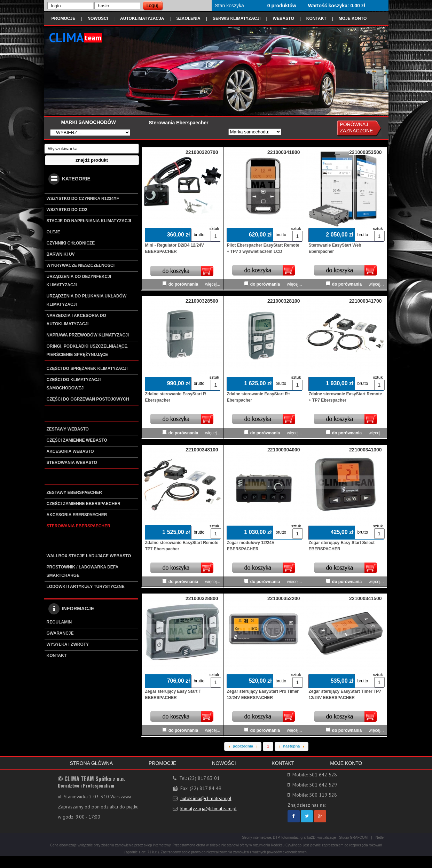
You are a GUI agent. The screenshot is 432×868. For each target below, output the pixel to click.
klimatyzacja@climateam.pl (209, 808)
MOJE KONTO (353, 18)
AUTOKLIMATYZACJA (142, 18)
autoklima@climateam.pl (206, 798)
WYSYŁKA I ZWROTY (68, 644)
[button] (92, 160)
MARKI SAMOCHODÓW (89, 122)
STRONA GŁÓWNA (92, 763)
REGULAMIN (59, 622)
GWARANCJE (60, 633)
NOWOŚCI (98, 18)
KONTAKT (316, 18)
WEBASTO (284, 18)
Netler (380, 838)
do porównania (183, 284)
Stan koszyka (230, 6)
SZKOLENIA (188, 18)
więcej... (213, 284)
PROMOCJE (64, 18)
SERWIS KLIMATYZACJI (237, 18)
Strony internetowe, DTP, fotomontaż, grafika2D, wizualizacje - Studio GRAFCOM (305, 838)
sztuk (214, 228)
